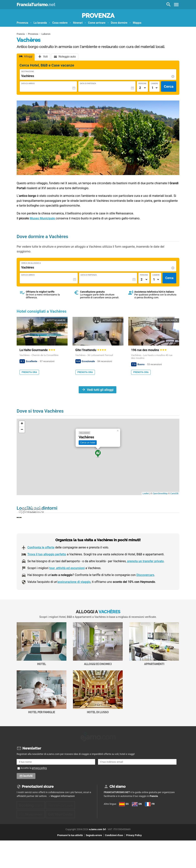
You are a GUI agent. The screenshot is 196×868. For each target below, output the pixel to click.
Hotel (42, 665)
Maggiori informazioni (63, 816)
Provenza (98, 16)
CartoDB (174, 493)
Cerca (169, 86)
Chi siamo (118, 806)
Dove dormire (119, 23)
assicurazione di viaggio (74, 602)
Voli (45, 57)
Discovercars (145, 595)
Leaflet (146, 493)
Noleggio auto (67, 57)
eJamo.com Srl (98, 857)
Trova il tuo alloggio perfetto (47, 575)
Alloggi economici (98, 665)
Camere (154, 83)
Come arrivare (97, 23)
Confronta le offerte (41, 568)
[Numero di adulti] (142, 88)
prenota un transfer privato (145, 582)
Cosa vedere (60, 23)
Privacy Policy (134, 863)
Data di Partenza (88, 83)
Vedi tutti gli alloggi (100, 390)
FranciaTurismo (36, 5)
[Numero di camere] (154, 88)
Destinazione (28, 71)
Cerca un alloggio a (31, 263)
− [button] (22, 430)
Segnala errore (94, 863)
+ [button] (22, 424)
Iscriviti (28, 795)
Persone (142, 83)
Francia (154, 816)
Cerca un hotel (88, 443)
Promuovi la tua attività (70, 863)
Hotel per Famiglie (42, 713)
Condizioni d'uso (114, 863)
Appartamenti (154, 665)
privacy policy (40, 787)
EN (108, 834)
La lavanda (40, 23)
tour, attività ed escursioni (67, 589)
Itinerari (78, 23)
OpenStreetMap (160, 493)
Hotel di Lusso (98, 713)
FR (108, 841)
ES (108, 827)
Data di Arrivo (28, 83)
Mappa (137, 23)
